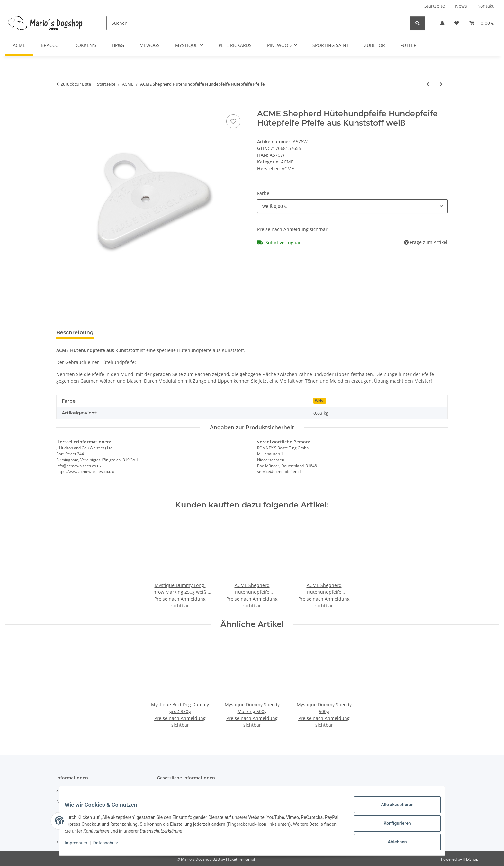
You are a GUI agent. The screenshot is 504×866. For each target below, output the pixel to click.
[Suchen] (258, 23)
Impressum (81, 846)
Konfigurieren (392, 826)
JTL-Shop (471, 859)
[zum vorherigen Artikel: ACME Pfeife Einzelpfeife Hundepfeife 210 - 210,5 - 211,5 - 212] (428, 84)
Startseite (435, 6)
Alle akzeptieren (392, 810)
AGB (161, 790)
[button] (442, 23)
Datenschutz (111, 846)
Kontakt (486, 6)
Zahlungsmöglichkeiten (81, 790)
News (461, 6)
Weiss (320, 401)
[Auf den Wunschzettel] (233, 121)
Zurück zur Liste (76, 84)
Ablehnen (392, 843)
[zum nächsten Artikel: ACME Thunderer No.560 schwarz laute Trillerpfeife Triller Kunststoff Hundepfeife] (441, 84)
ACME (287, 162)
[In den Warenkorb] (61, 106)
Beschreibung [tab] (75, 333)
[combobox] (352, 206)
